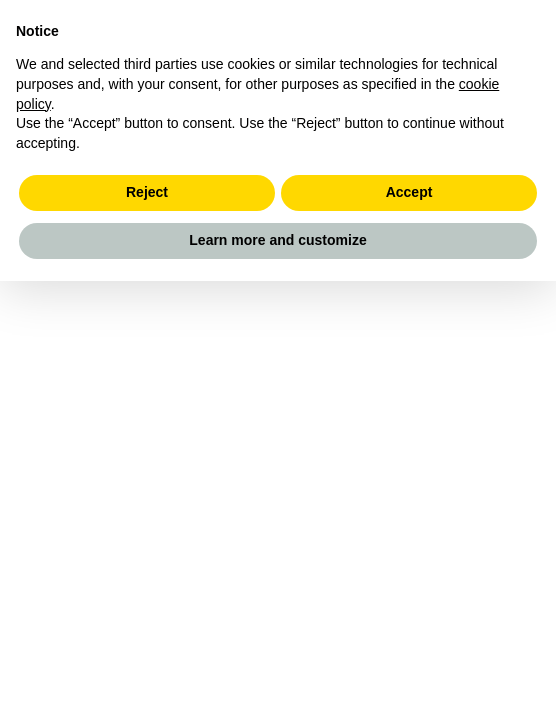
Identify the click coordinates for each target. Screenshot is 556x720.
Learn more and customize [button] (277, 240)
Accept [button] (409, 192)
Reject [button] (147, 192)
